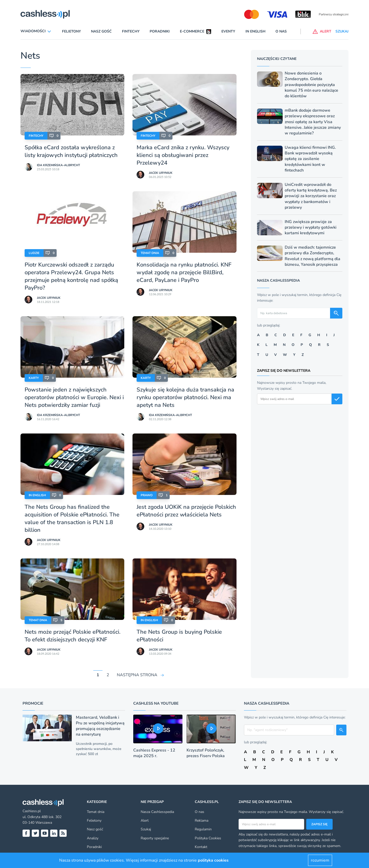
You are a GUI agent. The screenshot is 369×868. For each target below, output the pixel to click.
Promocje (33, 703)
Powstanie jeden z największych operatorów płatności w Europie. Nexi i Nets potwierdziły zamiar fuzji (74, 397)
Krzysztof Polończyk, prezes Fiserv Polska (206, 753)
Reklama (202, 821)
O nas (281, 31)
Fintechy (131, 31)
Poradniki (160, 31)
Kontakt (201, 847)
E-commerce (192, 31)
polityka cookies (213, 860)
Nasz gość (101, 31)
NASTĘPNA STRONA (137, 675)
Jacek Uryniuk (161, 173)
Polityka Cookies (208, 838)
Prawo (147, 495)
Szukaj (146, 829)
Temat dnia (150, 253)
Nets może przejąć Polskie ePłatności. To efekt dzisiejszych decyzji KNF (73, 636)
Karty (34, 378)
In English (255, 31)
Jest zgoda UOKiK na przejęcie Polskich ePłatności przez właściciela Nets (186, 511)
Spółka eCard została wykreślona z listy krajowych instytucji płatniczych (71, 151)
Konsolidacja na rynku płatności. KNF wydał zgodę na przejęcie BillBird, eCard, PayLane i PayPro (184, 272)
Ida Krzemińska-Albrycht (58, 165)
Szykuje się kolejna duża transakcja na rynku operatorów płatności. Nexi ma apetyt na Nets (185, 397)
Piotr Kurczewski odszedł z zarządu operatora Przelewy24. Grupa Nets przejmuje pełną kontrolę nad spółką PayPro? (71, 276)
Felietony (71, 31)
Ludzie (34, 253)
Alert (145, 821)
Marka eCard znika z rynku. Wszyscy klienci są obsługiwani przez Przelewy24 (183, 155)
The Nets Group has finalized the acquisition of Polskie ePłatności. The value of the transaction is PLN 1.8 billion (72, 518)
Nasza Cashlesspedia (157, 812)
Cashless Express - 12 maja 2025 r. (154, 753)
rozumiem (320, 860)
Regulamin (203, 829)
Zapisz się (319, 824)
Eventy (228, 31)
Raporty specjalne (155, 838)
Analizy (93, 838)
